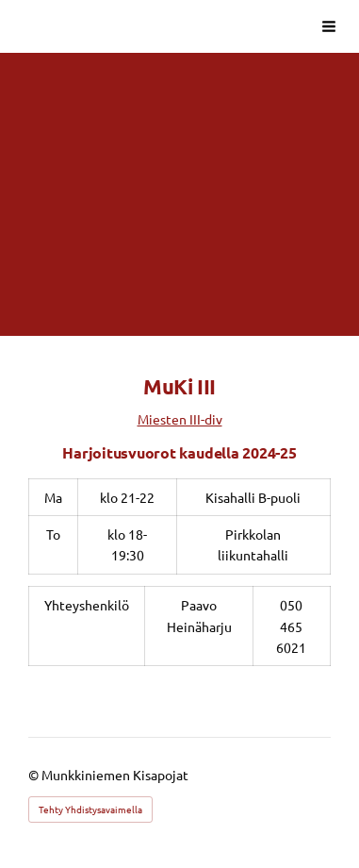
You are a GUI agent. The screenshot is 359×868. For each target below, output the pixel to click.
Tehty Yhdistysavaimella (90, 809)
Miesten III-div (180, 419)
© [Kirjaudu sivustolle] (35, 775)
